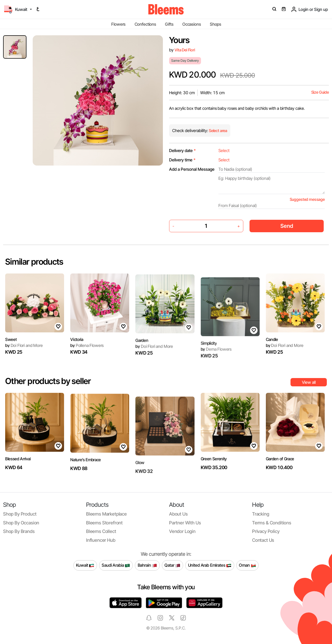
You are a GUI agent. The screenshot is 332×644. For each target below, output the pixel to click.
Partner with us (185, 523)
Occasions (192, 24)
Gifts (169, 24)
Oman (247, 565)
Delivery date (182, 150)
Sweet (11, 346)
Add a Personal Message (192, 169)
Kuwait (85, 565)
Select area (218, 131)
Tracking (261, 514)
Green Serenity (214, 466)
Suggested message (307, 199)
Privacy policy (266, 531)
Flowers (118, 24)
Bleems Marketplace (106, 514)
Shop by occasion (21, 523)
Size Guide (320, 92)
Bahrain (147, 565)
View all (309, 382)
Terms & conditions (272, 523)
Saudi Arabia (116, 565)
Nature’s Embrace (86, 479)
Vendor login (182, 531)
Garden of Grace (280, 478)
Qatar (172, 565)
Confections (145, 24)
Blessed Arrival (18, 478)
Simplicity (209, 360)
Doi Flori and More (24, 352)
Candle (272, 346)
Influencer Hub (101, 540)
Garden (142, 360)
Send (287, 226)
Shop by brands (19, 531)
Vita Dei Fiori (185, 50)
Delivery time (182, 160)
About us (178, 514)
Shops (216, 24)
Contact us (263, 540)
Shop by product (20, 514)
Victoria (77, 359)
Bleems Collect (101, 531)
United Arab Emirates (210, 565)
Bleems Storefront (104, 523)
